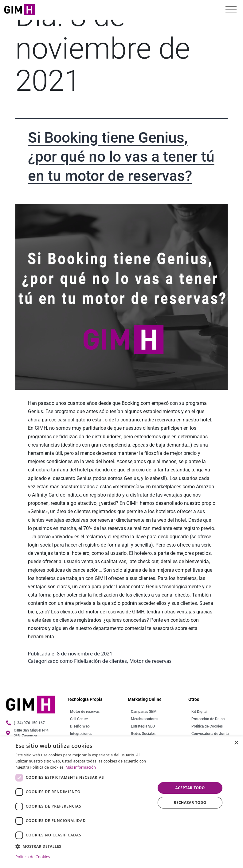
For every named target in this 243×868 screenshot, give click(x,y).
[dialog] (121, 802)
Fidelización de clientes (100, 661)
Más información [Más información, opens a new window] (81, 767)
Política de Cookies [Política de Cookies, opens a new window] (33, 857)
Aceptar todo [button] (190, 788)
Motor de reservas (150, 661)
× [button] (236, 743)
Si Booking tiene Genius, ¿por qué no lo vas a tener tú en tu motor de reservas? (121, 157)
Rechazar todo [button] (190, 803)
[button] (83, 846)
